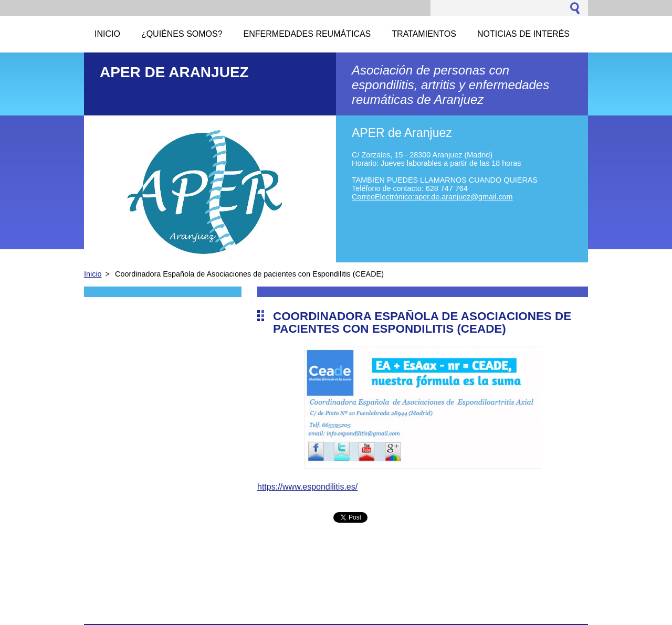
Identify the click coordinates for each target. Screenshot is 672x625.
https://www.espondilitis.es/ (307, 487)
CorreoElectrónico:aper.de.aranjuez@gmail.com (432, 197)
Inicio (93, 274)
